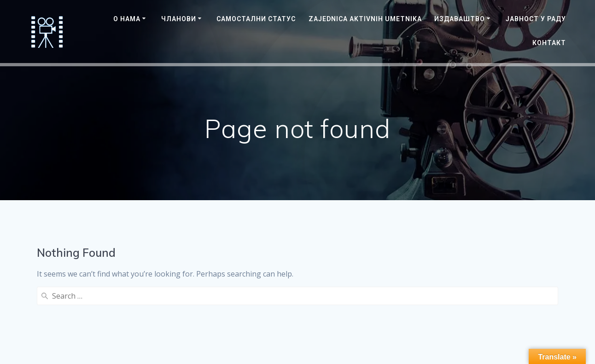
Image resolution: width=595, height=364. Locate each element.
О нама (127, 19)
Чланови (179, 19)
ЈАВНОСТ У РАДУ (536, 19)
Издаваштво (460, 19)
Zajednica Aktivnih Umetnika (365, 19)
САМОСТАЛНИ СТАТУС (256, 19)
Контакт (549, 43)
